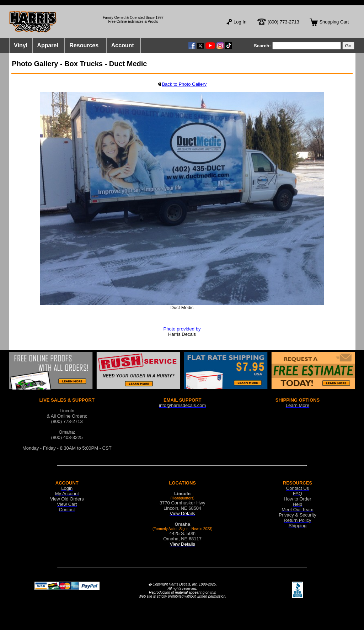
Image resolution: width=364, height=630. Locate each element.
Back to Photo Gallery (184, 84)
